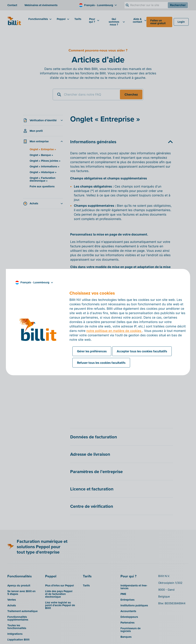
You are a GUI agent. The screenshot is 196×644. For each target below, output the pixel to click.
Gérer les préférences (92, 351)
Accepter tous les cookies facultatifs (142, 351)
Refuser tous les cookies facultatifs (101, 363)
